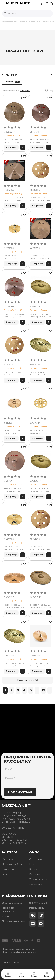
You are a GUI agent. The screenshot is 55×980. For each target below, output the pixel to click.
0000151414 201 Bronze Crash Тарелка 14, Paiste (41, 606)
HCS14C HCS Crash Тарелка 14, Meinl (12, 257)
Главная (8, 974)
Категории (8, 859)
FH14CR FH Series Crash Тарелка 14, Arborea (14, 141)
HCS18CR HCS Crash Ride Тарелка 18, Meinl (13, 548)
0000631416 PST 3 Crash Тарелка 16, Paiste (14, 664)
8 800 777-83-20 (38, 903)
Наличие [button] (25, 91)
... (37, 690)
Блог (32, 864)
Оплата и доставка (12, 903)
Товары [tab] (12, 82)
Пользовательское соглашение (19, 949)
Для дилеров (36, 884)
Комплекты (8, 869)
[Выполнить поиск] (5, 14)
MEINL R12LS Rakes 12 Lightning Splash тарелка (13, 432)
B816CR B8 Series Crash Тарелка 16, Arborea (14, 315)
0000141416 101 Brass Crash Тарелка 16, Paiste (40, 490)
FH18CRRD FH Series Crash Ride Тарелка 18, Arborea (40, 257)
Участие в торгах (38, 879)
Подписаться (20, 792)
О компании (36, 859)
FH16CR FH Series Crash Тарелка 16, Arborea (14, 199)
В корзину (11, 147)
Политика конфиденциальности (19, 952)
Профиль (47, 974)
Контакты (34, 869)
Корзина (34, 974)
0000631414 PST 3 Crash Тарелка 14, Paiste (41, 373)
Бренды (6, 874)
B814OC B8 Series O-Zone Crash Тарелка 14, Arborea (40, 199)
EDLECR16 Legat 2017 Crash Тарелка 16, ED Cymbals (39, 665)
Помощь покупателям (13, 921)
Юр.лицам (35, 874)
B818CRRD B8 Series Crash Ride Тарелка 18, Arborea (14, 490)
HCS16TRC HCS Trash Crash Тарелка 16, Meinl (40, 432)
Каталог (21, 974)
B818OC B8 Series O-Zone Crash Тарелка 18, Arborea (40, 548)
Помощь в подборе (12, 864)
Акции (5, 916)
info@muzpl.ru (37, 908)
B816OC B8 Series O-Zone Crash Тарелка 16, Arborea (14, 374)
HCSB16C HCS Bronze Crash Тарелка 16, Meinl (14, 606)
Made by (10, 962)
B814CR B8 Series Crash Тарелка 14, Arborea (40, 141)
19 (43, 690)
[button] (52, 3)
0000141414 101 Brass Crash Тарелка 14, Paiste (41, 315)
